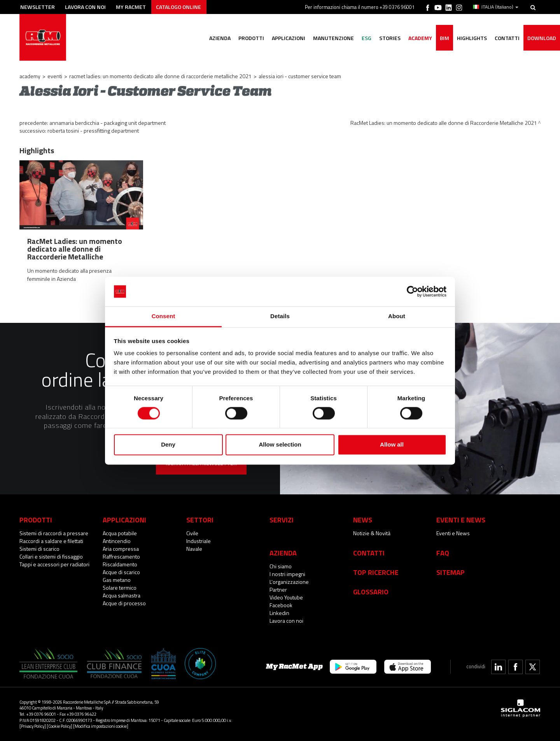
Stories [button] (390, 38)
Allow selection (280, 445)
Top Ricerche (376, 572)
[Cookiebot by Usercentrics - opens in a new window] (412, 291)
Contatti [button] (507, 38)
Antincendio (117, 541)
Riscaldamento (120, 564)
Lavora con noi (85, 7)
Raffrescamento (121, 556)
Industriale (199, 541)
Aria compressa (121, 549)
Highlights (472, 38)
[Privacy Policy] (33, 726)
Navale (194, 549)
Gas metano (117, 580)
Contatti (369, 553)
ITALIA (496, 7)
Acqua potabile (120, 533)
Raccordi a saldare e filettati (51, 541)
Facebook (281, 605)
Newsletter (38, 7)
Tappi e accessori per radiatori (54, 564)
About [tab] (397, 316)
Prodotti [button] (251, 38)
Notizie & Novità (372, 533)
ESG (367, 38)
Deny (168, 445)
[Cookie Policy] (59, 726)
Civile (192, 533)
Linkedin (279, 613)
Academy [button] (420, 38)
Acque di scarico (121, 572)
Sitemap (451, 572)
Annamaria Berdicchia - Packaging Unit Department (108, 123)
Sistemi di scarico (39, 549)
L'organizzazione (289, 582)
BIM (444, 38)
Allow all (392, 445)
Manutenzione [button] (333, 38)
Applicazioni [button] (289, 38)
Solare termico (120, 588)
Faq (443, 553)
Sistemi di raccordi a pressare (54, 533)
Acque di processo (124, 603)
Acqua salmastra (122, 595)
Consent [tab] (164, 316)
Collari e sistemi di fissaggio (51, 556)
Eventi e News (453, 533)
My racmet (131, 7)
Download (542, 38)
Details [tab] (280, 316)
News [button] (363, 520)
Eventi (55, 76)
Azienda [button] (220, 38)
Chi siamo (281, 566)
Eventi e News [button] (461, 520)
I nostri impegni (287, 574)
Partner (278, 589)
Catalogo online (178, 7)
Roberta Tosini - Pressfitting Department (93, 131)
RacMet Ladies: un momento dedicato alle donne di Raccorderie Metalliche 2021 (160, 76)
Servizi (282, 520)
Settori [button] (200, 520)
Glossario (371, 592)
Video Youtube (286, 597)
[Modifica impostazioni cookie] (101, 726)
